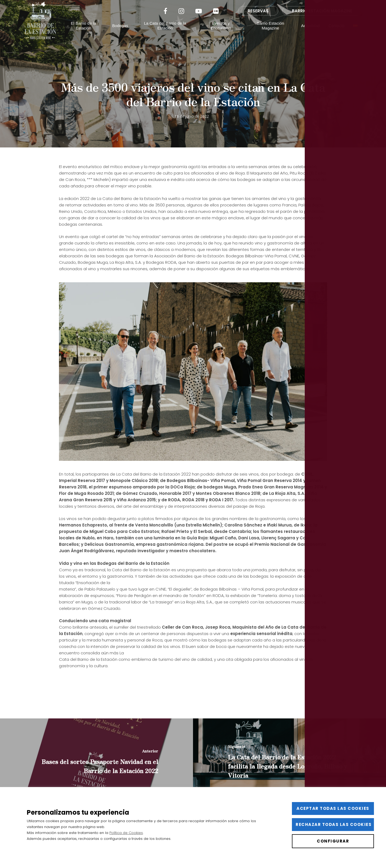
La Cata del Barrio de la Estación (167, 34)
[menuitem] (355, 34)
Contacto (337, 34)
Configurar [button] (333, 841)
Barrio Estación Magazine (271, 34)
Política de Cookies (126, 833)
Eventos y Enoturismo (222, 34)
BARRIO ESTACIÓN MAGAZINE (322, 19)
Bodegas (123, 34)
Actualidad (311, 34)
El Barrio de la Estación (87, 34)
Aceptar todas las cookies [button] (333, 808)
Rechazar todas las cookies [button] (334, 824)
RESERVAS (258, 19)
